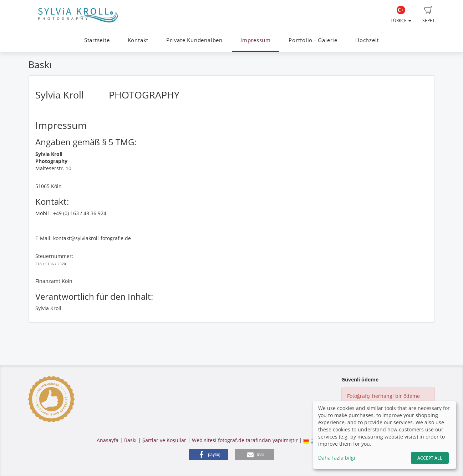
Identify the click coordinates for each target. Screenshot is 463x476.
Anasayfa (108, 440)
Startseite (97, 40)
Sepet (429, 15)
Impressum (256, 40)
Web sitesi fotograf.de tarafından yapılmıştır (245, 440)
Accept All (430, 458)
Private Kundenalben (194, 40)
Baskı (130, 440)
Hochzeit (367, 40)
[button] (208, 455)
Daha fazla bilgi (337, 458)
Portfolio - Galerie (313, 40)
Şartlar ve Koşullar (164, 440)
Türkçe (401, 15)
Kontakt (138, 40)
